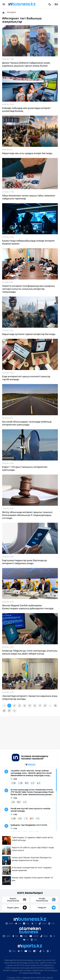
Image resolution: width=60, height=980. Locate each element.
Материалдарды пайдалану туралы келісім (30, 939)
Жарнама (48, 947)
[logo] (27, 4)
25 (55, 706)
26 (4, 711)
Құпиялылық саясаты (30, 968)
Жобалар (15, 951)
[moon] (50, 4)
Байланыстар (31, 947)
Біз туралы (13, 947)
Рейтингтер (30, 955)
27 (9, 711)
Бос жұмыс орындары (37, 951)
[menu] (4, 4)
